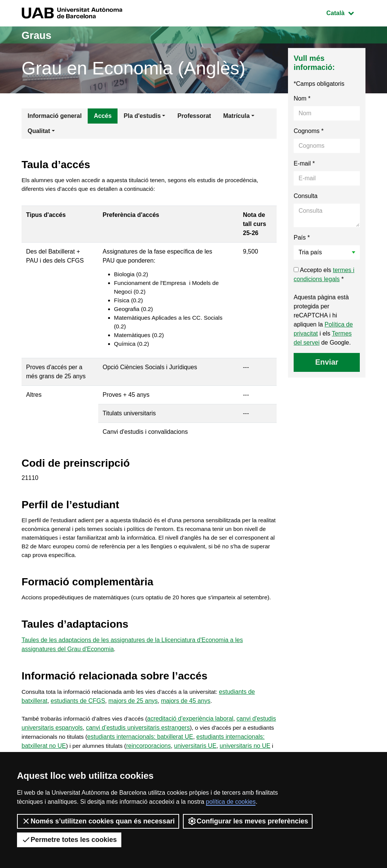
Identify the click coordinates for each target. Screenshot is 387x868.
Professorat (194, 116)
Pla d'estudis (142, 116)
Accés (103, 116)
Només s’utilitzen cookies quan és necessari (98, 821)
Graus (38, 35)
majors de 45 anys (186, 721)
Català (346, 12)
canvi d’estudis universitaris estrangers (163, 748)
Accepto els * (324, 275)
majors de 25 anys (133, 721)
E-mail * (304, 163)
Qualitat (39, 131)
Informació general (55, 116)
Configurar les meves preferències (248, 821)
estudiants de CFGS (78, 721)
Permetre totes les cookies (69, 840)
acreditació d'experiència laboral (196, 739)
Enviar (327, 362)
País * (302, 238)
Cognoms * (309, 131)
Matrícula (236, 116)
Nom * (302, 98)
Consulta (306, 196)
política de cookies (231, 802)
